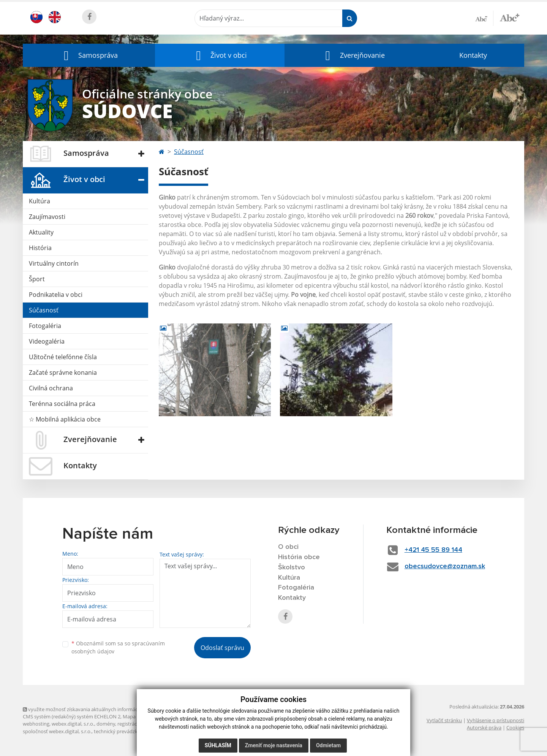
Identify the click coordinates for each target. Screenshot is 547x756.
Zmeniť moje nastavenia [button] (274, 745)
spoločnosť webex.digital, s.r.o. (57, 731)
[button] (89, 55)
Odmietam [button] (328, 745)
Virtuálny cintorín (54, 263)
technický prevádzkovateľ (123, 731)
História (40, 248)
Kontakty (473, 55)
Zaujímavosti (47, 217)
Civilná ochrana (51, 388)
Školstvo (292, 567)
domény (106, 724)
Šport (37, 279)
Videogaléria (47, 341)
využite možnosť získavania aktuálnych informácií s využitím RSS (98, 709)
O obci (288, 547)
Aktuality (41, 232)
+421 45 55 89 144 (433, 550)
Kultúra (40, 201)
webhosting (36, 724)
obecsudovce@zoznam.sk (445, 566)
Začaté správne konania (63, 372)
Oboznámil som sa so (118, 647)
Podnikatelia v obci (56, 295)
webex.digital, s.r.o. (73, 724)
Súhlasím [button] (218, 745)
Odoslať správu (222, 648)
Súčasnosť (44, 310)
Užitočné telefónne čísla (63, 357)
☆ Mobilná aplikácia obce (65, 419)
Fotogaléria (45, 326)
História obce (299, 557)
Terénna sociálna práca (62, 404)
